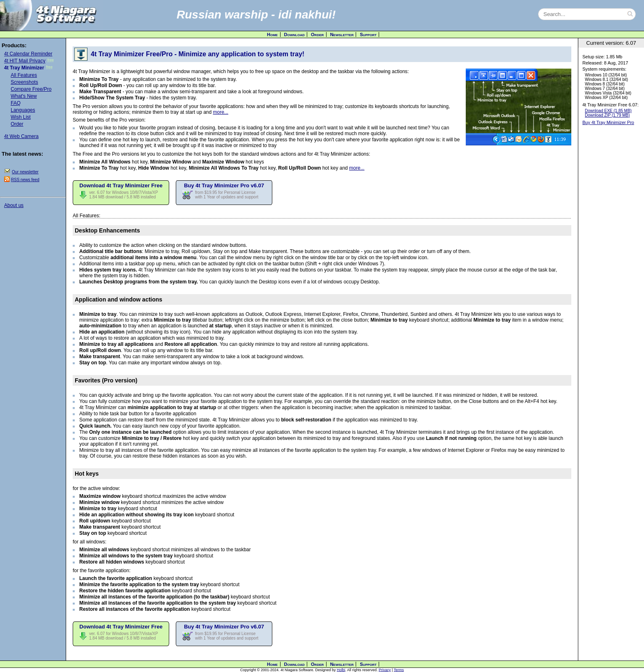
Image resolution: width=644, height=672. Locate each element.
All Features (24, 75)
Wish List (21, 117)
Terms (399, 670)
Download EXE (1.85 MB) (608, 111)
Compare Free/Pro (31, 89)
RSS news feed (25, 180)
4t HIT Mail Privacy (25, 61)
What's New (24, 96)
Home (272, 35)
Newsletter (342, 35)
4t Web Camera (21, 136)
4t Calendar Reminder (28, 54)
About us (14, 205)
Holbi (341, 670)
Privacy (385, 670)
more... (221, 112)
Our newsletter (25, 172)
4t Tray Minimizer (24, 68)
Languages (23, 110)
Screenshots (24, 82)
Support (368, 35)
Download (294, 35)
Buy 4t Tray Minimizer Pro (608, 122)
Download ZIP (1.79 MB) (607, 115)
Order (317, 35)
